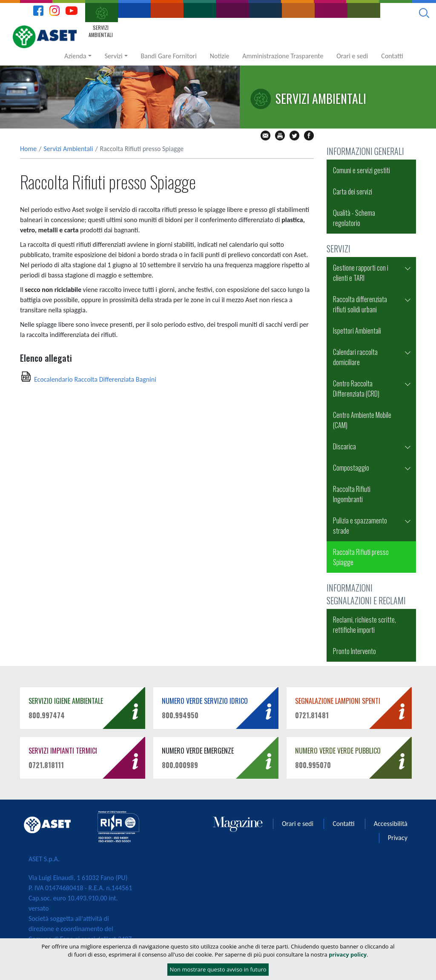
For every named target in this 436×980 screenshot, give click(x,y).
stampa (280, 136)
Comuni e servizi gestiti (361, 170)
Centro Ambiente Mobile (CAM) (362, 420)
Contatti (392, 56)
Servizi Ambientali (68, 149)
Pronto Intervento (354, 651)
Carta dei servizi (353, 191)
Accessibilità (391, 824)
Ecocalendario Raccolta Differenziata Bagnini (95, 379)
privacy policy (348, 954)
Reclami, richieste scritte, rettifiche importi (364, 625)
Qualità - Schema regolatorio (354, 218)
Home (28, 149)
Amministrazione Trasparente (283, 56)
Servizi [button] (114, 56)
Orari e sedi (352, 56)
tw (294, 136)
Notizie (220, 56)
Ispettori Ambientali (357, 331)
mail (265, 136)
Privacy (398, 838)
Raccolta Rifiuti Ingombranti (352, 494)
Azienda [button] (75, 56)
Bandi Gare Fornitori (169, 56)
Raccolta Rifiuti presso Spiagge (361, 557)
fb (309, 136)
